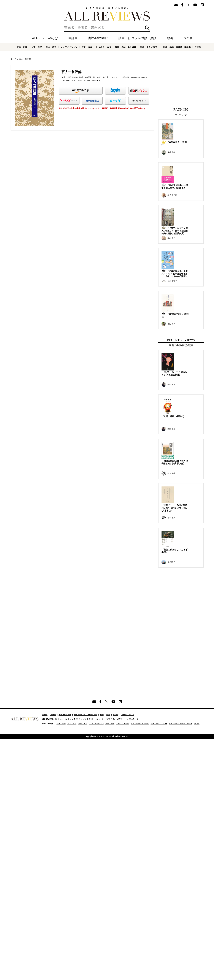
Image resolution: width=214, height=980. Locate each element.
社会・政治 (51, 47)
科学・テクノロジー (150, 47)
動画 (170, 38)
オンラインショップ (78, 535)
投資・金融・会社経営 (125, 47)
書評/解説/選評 (98, 38)
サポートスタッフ (96, 535)
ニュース (63, 535)
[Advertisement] (53, 161)
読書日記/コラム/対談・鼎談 (137, 38)
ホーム (13, 59)
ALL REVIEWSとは (45, 38)
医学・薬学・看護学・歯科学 (177, 47)
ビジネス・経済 (103, 47)
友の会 (188, 38)
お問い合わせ (133, 535)
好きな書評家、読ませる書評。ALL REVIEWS (107, 14)
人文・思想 (36, 47)
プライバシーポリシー (115, 535)
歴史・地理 (87, 47)
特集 (108, 530)
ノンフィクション (69, 47)
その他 (198, 47)
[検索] (107, 27)
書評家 (73, 38)
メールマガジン (128, 530)
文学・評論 (22, 47)
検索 (147, 28)
